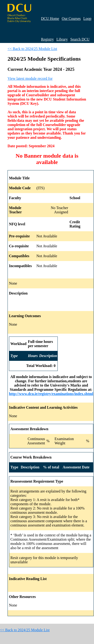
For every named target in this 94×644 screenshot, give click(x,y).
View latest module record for (30, 78)
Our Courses (71, 19)
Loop (87, 19)
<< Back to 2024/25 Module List (32, 49)
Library (62, 39)
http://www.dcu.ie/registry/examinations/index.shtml (51, 394)
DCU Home (50, 19)
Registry (47, 39)
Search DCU (80, 39)
